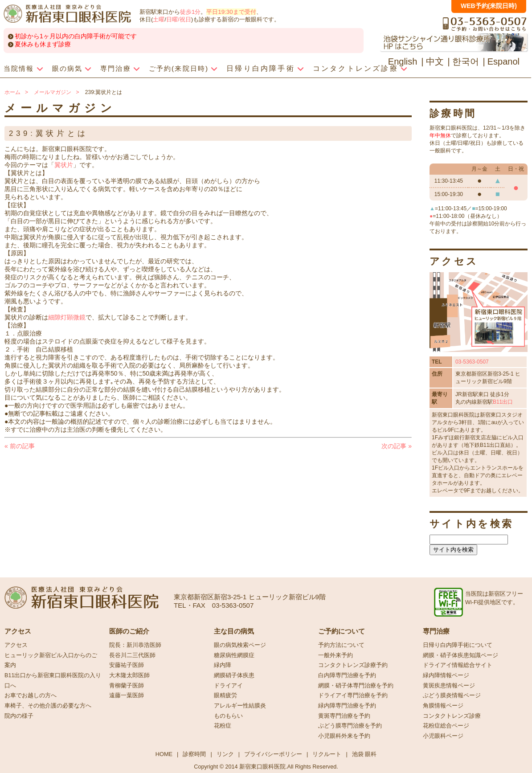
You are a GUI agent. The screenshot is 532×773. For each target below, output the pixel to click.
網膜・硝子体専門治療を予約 (356, 686)
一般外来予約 (336, 655)
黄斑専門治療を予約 (344, 716)
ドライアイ (228, 686)
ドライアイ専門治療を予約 (353, 695)
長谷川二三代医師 (132, 655)
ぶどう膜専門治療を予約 (350, 726)
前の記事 (20, 446)
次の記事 (397, 446)
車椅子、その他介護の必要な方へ (48, 706)
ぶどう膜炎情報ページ (452, 695)
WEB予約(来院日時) (489, 6)
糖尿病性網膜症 (234, 655)
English (403, 61)
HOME (164, 754)
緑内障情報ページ (446, 675)
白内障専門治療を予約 (347, 675)
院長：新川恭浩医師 (135, 645)
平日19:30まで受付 (231, 12)
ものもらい (228, 716)
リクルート (327, 754)
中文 (435, 61)
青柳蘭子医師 (127, 686)
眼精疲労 (225, 695)
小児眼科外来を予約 (344, 736)
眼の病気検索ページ (240, 645)
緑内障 (223, 665)
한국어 (466, 61)
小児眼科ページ (443, 736)
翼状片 (64, 165)
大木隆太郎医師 (129, 675)
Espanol (503, 61)
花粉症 (223, 726)
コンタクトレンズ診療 (452, 716)
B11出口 (503, 402)
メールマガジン (53, 92)
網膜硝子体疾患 (234, 675)
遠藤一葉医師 (127, 695)
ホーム (12, 92)
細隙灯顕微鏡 (67, 317)
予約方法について (341, 645)
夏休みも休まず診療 (43, 44)
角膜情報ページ (443, 706)
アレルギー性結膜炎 (240, 706)
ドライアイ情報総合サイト (458, 665)
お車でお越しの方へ (31, 695)
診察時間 (194, 754)
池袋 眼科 (364, 754)
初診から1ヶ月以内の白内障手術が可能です (76, 36)
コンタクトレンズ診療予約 (353, 665)
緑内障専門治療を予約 (347, 706)
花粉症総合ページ (446, 726)
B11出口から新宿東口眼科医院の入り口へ (53, 681)
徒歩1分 (190, 12)
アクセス (16, 645)
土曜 (159, 19)
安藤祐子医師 (127, 665)
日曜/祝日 (179, 19)
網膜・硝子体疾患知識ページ (460, 655)
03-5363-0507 (472, 362)
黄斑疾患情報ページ (449, 686)
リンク (225, 754)
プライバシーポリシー (273, 754)
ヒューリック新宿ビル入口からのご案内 (51, 661)
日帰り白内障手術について (458, 645)
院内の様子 (19, 716)
